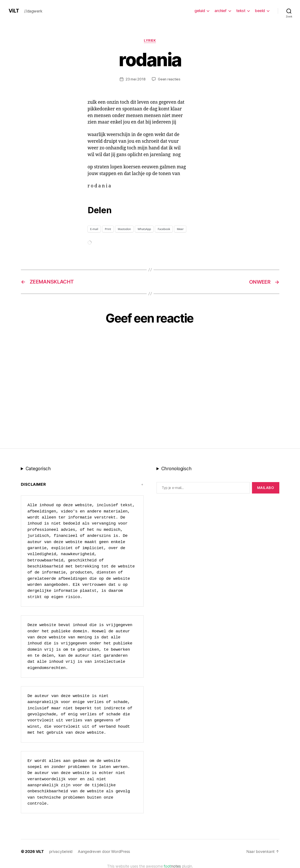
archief (221, 11)
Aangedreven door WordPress (103, 851)
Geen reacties (169, 79)
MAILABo (266, 487)
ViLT (14, 11)
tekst (241, 11)
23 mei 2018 (135, 79)
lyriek (150, 41)
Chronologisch (176, 468)
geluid (200, 11)
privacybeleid (61, 851)
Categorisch (38, 468)
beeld (260, 11)
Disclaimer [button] (33, 484)
